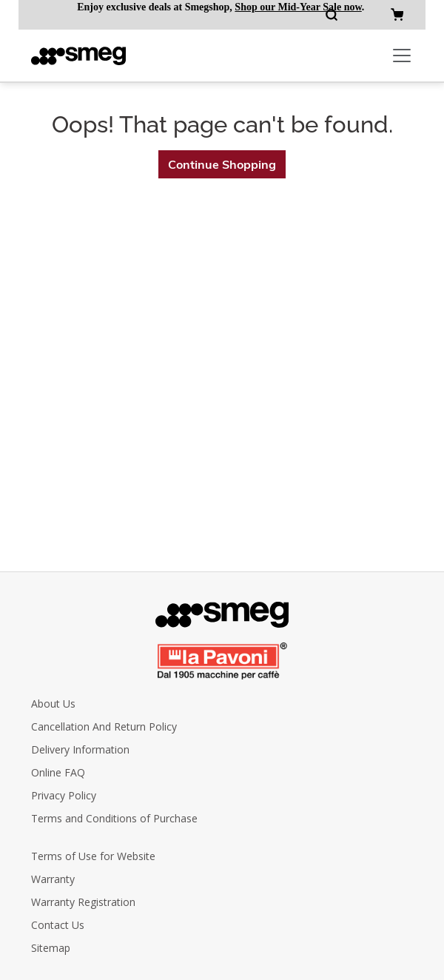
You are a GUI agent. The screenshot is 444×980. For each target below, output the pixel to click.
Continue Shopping (222, 164)
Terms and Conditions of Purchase (114, 818)
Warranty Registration (83, 902)
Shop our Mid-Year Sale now (298, 7)
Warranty (53, 879)
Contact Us (58, 925)
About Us (53, 704)
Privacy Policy (64, 795)
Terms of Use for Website (93, 856)
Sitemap (51, 948)
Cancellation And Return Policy (104, 726)
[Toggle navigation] (402, 56)
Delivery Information (80, 749)
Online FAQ (58, 772)
